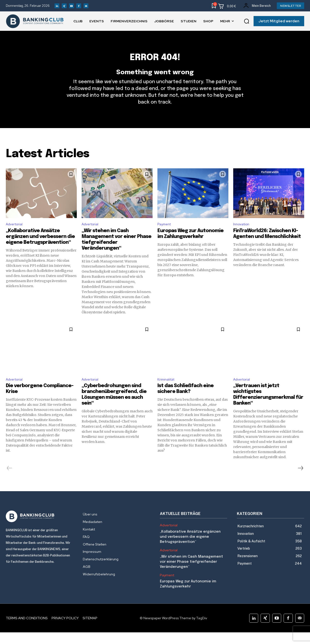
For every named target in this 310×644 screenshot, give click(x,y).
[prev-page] (10, 480)
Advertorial (16, 234)
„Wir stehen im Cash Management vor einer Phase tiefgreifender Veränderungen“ (191, 573)
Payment (166, 234)
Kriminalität (167, 390)
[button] (247, 21)
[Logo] (39, 528)
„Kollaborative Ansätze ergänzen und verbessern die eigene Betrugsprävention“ (40, 247)
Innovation (243, 234)
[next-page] (300, 480)
